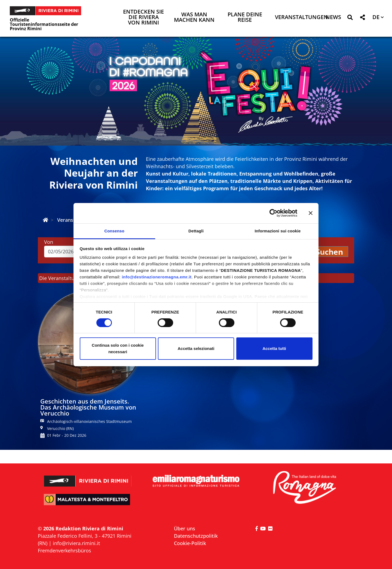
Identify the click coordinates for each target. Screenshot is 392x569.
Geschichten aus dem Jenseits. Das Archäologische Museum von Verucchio (88, 407)
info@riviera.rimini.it (76, 543)
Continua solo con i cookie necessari (118, 348)
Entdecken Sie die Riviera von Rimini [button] (143, 18)
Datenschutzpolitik (196, 536)
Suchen (329, 252)
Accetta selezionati (196, 348)
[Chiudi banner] (311, 213)
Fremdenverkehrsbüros (65, 550)
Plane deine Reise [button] (245, 18)
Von (49, 242)
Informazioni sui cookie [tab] (278, 231)
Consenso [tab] (114, 231)
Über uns (185, 528)
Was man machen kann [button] (194, 18)
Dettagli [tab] (196, 231)
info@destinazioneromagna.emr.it (157, 277)
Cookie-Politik (190, 543)
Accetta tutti (274, 348)
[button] (350, 18)
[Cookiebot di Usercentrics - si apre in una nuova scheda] (273, 213)
